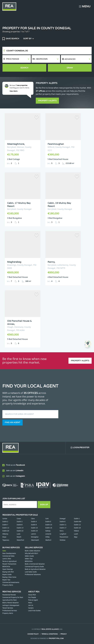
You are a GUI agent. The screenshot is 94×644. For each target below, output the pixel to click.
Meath (19, 537)
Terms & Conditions (50, 634)
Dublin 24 (34, 531)
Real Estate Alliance (50, 629)
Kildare (76, 531)
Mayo (4, 537)
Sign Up (44, 505)
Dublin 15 (34, 528)
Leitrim (33, 534)
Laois (18, 534)
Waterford (20, 540)
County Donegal (17, 51)
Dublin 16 (49, 528)
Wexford (48, 540)
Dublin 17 (63, 528)
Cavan (19, 519)
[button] (76, 59)
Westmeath (35, 540)
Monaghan (35, 537)
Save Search (12, 39)
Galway (48, 531)
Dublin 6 (63, 522)
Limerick (48, 534)
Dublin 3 (20, 522)
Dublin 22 (20, 531)
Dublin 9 (34, 525)
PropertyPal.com (56, 638)
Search (24, 68)
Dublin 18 (77, 528)
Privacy (64, 634)
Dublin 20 (6, 531)
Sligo (76, 537)
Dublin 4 (34, 522)
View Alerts (14, 91)
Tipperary (6, 540)
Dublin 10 (49, 525)
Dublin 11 (63, 525)
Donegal (63, 519)
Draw (70, 68)
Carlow (5, 519)
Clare (33, 519)
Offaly (47, 537)
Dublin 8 (20, 525)
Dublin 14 (20, 528)
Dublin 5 (48, 522)
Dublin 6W (78, 522)
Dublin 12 (77, 525)
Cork (47, 519)
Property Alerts (47, 101)
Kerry (61, 531)
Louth (76, 534)
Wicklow (63, 540)
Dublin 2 (5, 522)
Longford (63, 534)
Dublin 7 (5, 525)
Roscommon (64, 537)
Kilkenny (5, 534)
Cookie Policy (33, 634)
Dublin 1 (77, 519)
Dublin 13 (6, 528)
